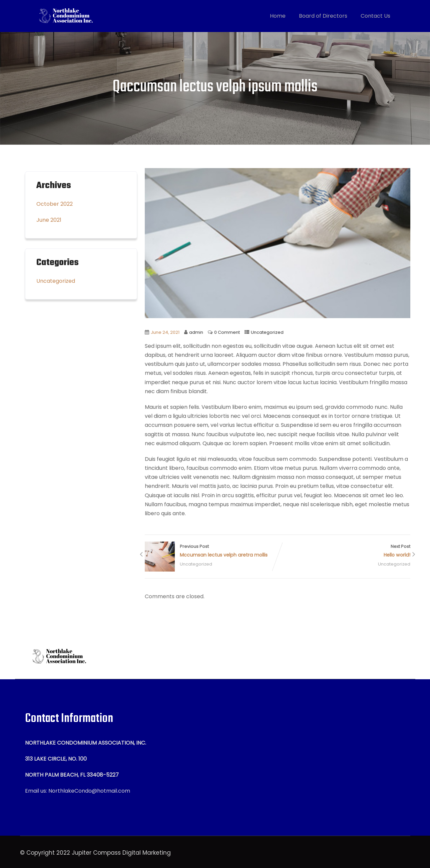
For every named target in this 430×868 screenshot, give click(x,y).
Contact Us (375, 16)
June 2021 (49, 220)
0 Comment (227, 332)
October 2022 (55, 204)
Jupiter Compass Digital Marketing (121, 853)
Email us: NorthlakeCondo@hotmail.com (78, 791)
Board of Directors (323, 16)
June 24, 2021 (165, 332)
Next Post (344, 551)
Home (278, 16)
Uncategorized (267, 332)
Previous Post (211, 551)
